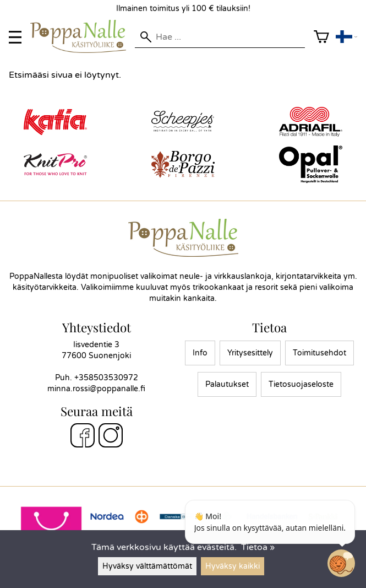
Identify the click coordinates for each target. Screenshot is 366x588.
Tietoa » (258, 547)
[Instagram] (111, 437)
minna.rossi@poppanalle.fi (96, 389)
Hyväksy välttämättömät (147, 566)
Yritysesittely (250, 353)
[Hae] (220, 37)
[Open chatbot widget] (341, 563)
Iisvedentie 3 (96, 345)
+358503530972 (106, 378)
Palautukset (227, 384)
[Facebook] (83, 437)
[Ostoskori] (321, 37)
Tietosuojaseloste (301, 384)
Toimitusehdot (319, 353)
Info (200, 353)
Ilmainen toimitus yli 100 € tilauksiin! (183, 9)
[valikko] (15, 37)
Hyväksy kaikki (233, 566)
